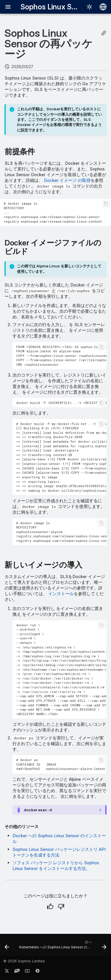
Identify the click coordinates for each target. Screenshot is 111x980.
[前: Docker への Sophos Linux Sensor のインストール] (7, 947)
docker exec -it (38, 810)
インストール (60, 594)
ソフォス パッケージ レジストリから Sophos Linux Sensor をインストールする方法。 (56, 866)
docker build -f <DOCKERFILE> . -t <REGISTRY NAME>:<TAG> (61, 403)
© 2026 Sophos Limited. (24, 961)
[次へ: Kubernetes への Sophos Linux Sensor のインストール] (62, 947)
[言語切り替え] (103, 7)
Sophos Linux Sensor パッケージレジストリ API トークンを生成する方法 (59, 852)
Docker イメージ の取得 (67, 180)
